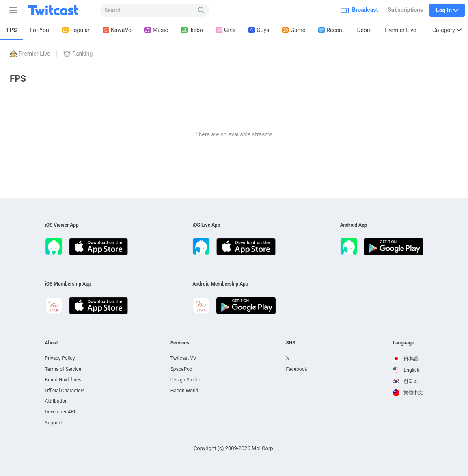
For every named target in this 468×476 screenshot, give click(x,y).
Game (294, 30)
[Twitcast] (60, 10)
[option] (408, 359)
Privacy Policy (60, 358)
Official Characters (65, 391)
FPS (12, 30)
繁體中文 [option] (408, 393)
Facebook (296, 369)
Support (54, 423)
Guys (259, 30)
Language (404, 343)
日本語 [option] (406, 359)
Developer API (60, 412)
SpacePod (181, 369)
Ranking (78, 54)
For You (39, 30)
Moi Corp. (263, 448)
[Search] (202, 10)
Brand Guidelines (63, 380)
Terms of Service (63, 369)
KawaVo (117, 30)
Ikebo (192, 30)
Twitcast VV (183, 358)
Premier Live (400, 30)
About (52, 343)
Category (447, 30)
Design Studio (185, 380)
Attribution (56, 401)
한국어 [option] (406, 381)
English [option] (406, 370)
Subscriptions (405, 10)
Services (180, 343)
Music (156, 30)
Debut (364, 30)
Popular (76, 30)
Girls (226, 30)
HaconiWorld (184, 391)
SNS (290, 343)
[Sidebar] (12, 10)
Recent (331, 30)
